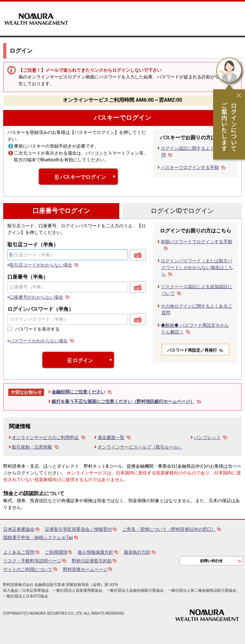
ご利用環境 (56, 552)
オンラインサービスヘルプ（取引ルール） (140, 447)
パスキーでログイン (122, 118)
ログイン (78, 360)
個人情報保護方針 (95, 552)
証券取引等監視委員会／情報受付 (78, 529)
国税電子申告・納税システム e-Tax (38, 538)
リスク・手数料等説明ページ (32, 561)
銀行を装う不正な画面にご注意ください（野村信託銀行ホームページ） (127, 401)
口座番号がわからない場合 (40, 297)
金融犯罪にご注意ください (82, 392)
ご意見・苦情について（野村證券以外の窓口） (169, 529)
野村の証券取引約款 (92, 561)
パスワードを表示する (37, 329)
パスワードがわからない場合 (42, 341)
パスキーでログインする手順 (193, 167)
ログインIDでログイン (182, 211)
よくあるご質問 (19, 552)
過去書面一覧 (115, 437)
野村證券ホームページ (85, 569)
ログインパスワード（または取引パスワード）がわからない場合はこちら (197, 267)
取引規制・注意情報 (36, 447)
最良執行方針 (137, 552)
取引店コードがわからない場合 (45, 265)
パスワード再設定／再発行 (195, 350)
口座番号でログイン (61, 211)
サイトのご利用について (28, 569)
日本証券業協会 (19, 529)
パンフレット (211, 437)
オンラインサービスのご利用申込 (49, 437)
